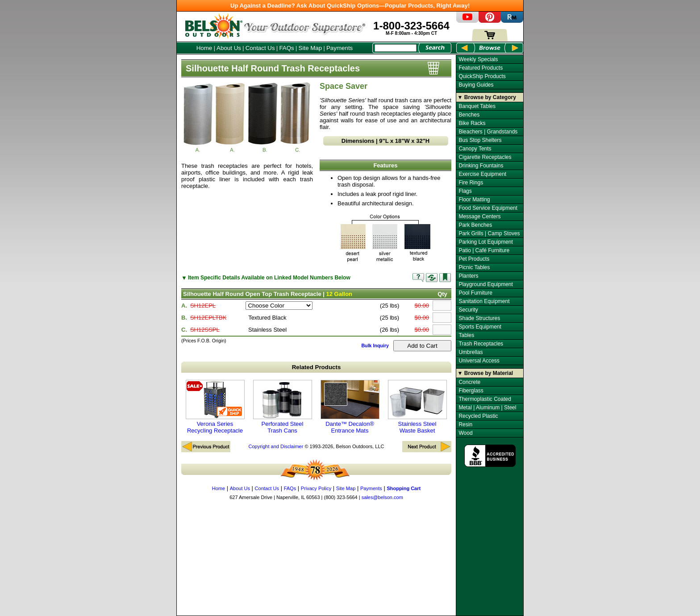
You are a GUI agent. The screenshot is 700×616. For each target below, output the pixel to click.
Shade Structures (479, 318)
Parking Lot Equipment (485, 242)
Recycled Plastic (478, 416)
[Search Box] (396, 48)
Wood (465, 433)
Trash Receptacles (481, 344)
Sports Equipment (480, 327)
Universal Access (479, 361)
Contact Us (260, 48)
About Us (229, 48)
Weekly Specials (478, 59)
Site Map (310, 48)
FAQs (286, 48)
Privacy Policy (316, 488)
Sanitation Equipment (484, 301)
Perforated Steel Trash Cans (283, 407)
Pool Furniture (475, 293)
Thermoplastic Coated (485, 399)
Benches (469, 115)
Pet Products (474, 259)
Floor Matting (474, 200)
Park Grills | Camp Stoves (489, 233)
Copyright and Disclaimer (276, 446)
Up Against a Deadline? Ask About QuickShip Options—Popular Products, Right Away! (350, 6)
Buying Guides (476, 85)
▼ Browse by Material (485, 373)
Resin (465, 425)
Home (204, 48)
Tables (466, 335)
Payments (340, 48)
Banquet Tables (477, 106)
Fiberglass (471, 391)
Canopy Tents (475, 149)
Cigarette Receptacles (485, 157)
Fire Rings (471, 183)
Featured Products (481, 68)
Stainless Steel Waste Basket (417, 407)
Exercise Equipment (482, 174)
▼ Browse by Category (487, 97)
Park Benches (475, 225)
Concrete (469, 382)
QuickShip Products (482, 76)
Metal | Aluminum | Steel (487, 408)
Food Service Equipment (488, 208)
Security (468, 310)
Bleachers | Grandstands (488, 132)
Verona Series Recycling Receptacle (215, 407)
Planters (468, 276)
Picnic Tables (474, 267)
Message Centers (479, 216)
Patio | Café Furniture (484, 250)
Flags (465, 191)
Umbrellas (471, 352)
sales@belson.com (382, 497)
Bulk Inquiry (375, 345)
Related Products (317, 367)
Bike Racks (472, 123)
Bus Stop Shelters (480, 140)
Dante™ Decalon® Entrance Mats (350, 407)
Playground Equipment (485, 284)
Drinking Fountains (481, 166)
